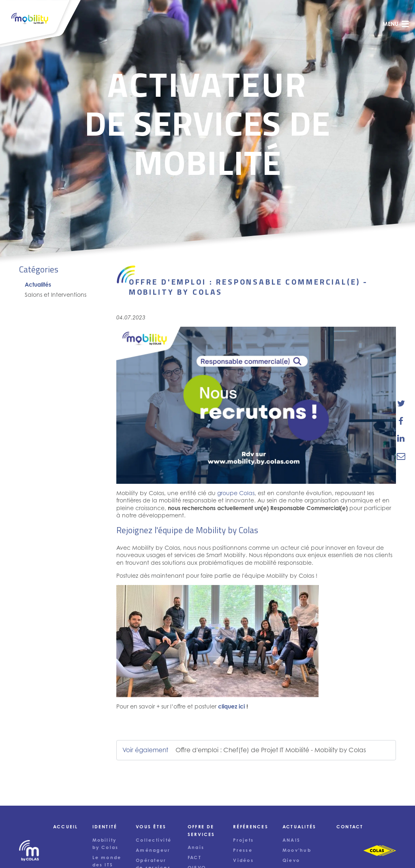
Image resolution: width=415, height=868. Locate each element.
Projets (243, 840)
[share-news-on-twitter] (401, 404)
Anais (196, 847)
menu (396, 24)
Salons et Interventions (56, 295)
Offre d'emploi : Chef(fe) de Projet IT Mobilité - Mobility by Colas (271, 750)
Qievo (291, 860)
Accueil (66, 827)
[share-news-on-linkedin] (401, 438)
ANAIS (291, 840)
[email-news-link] (401, 456)
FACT (195, 857)
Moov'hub (297, 850)
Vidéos (243, 860)
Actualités (38, 284)
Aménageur (153, 850)
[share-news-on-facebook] (401, 421)
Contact (350, 827)
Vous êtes (151, 827)
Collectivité (154, 840)
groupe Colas (236, 493)
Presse (243, 850)
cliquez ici (231, 706)
